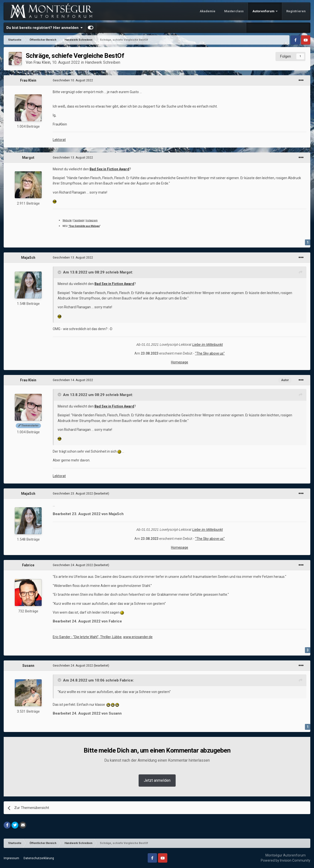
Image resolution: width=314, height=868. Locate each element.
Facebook (79, 220)
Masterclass (234, 11)
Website (67, 220)
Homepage (180, 362)
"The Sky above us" (210, 353)
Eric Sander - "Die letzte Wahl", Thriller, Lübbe (87, 637)
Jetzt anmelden (157, 780)
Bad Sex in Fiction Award (109, 169)
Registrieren (296, 11)
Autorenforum (264, 11)
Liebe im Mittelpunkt (208, 345)
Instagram (92, 220)
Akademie (208, 11)
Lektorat (59, 140)
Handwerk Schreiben (103, 62)
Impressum (11, 858)
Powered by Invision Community (286, 860)
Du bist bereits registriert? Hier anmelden (45, 28)
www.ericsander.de (138, 637)
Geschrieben (73, 80)
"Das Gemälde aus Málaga (84, 226)
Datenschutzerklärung (39, 858)
